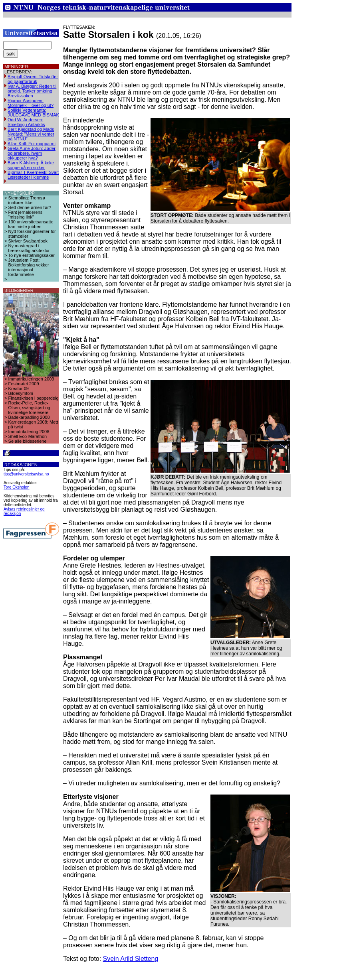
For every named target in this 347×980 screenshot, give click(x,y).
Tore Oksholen (16, 487)
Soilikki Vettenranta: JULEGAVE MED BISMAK (33, 112)
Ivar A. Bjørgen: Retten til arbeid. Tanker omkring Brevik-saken (32, 91)
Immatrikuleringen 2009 (31, 379)
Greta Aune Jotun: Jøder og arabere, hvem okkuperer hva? (32, 153)
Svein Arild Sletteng (131, 959)
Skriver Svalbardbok (28, 241)
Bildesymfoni (21, 393)
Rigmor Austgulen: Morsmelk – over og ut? (31, 103)
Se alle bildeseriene (28, 441)
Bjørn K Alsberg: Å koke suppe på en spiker (31, 165)
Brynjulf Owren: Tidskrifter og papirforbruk (33, 79)
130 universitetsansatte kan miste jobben (31, 224)
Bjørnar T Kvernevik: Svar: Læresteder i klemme (33, 175)
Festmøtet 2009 (24, 384)
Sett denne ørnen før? (30, 207)
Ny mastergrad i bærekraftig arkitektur (29, 248)
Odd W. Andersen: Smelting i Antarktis (26, 122)
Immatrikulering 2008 (29, 432)
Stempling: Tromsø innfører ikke (27, 200)
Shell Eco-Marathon (28, 436)
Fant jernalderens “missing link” (26, 215)
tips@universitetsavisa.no (26, 474)
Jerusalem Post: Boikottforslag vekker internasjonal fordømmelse (29, 267)
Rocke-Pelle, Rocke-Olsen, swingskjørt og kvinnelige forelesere (29, 408)
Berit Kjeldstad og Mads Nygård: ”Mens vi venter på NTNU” (31, 134)
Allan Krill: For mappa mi (32, 144)
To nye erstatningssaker (32, 255)
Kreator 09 (19, 388)
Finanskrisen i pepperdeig (34, 398)
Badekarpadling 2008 (29, 417)
